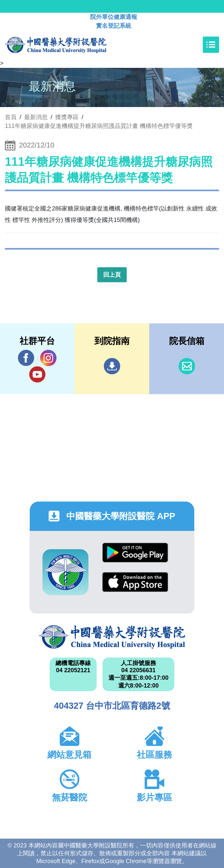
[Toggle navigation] (211, 45)
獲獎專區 (67, 117)
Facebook (26, 358)
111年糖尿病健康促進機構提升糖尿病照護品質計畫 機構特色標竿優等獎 (99, 126)
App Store (135, 582)
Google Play (135, 553)
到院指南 (112, 366)
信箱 (187, 366)
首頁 (11, 117)
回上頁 (112, 275)
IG (48, 358)
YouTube (37, 374)
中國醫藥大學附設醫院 (112, 637)
